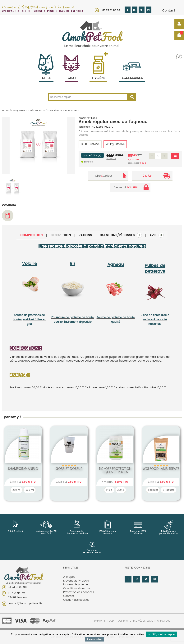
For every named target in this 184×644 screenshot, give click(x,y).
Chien (46, 73)
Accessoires (132, 73)
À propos (69, 577)
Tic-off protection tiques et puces (115, 470)
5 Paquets (168, 490)
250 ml (16, 490)
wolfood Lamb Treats (161, 469)
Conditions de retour (77, 588)
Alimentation (25, 111)
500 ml (30, 490)
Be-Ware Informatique (156, 621)
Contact (169, 11)
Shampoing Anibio (23, 469)
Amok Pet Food (88, 118)
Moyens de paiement (77, 585)
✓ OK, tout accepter (162, 634)
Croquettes (40, 111)
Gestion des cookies (76, 600)
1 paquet (153, 490)
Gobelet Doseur (69, 469)
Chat (71, 73)
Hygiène (98, 73)
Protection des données (79, 592)
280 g (121, 490)
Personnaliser (95, 639)
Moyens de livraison (76, 581)
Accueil (6, 111)
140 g (109, 490)
